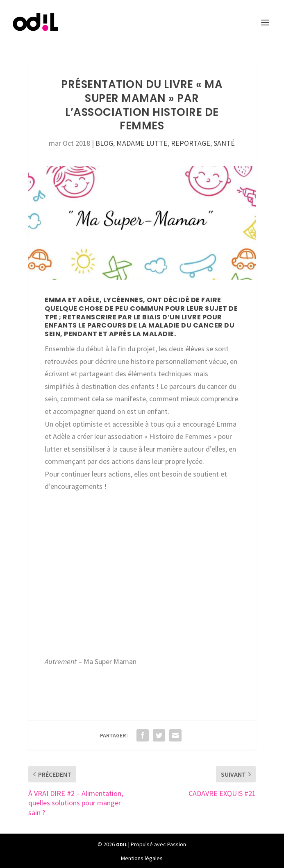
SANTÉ (224, 143)
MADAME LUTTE (142, 143)
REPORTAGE (191, 143)
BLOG (104, 143)
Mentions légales (142, 858)
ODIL (122, 844)
